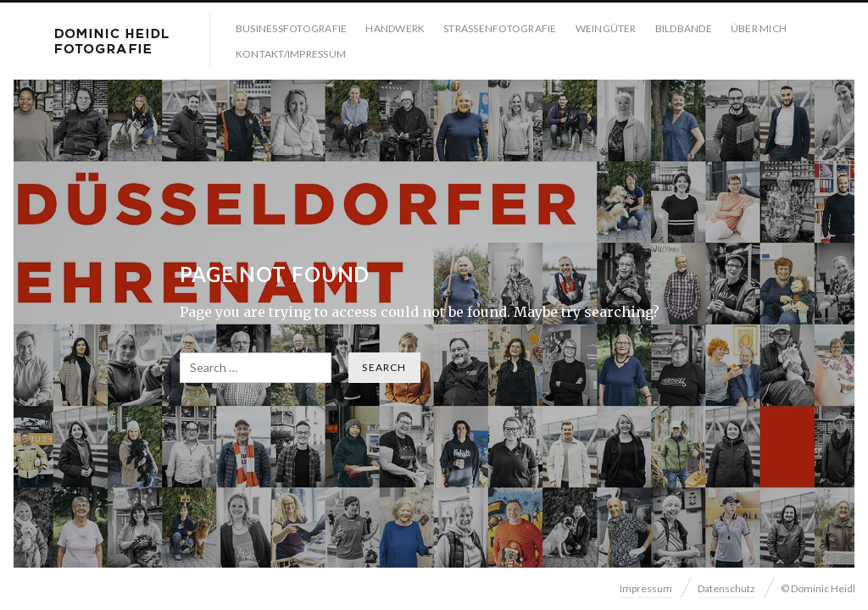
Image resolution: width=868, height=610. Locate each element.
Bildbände (684, 28)
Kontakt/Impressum (291, 54)
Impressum (646, 588)
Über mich (759, 28)
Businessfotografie (291, 28)
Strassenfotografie (500, 28)
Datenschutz (726, 588)
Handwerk (395, 28)
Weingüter (606, 28)
